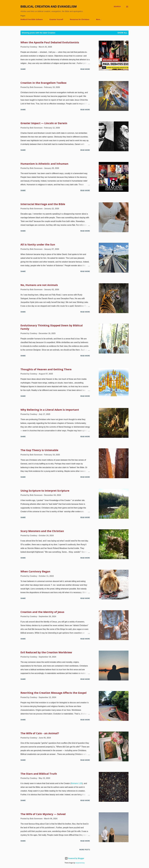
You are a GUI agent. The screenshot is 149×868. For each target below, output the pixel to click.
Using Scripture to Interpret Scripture (45, 491)
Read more (85, 69)
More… (99, 19)
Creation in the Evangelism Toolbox (43, 83)
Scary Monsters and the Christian (42, 531)
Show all (122, 33)
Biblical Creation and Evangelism (49, 7)
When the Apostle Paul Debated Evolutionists (50, 42)
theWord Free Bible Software (32, 19)
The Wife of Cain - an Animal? (40, 733)
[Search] (117, 7)
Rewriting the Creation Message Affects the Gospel (53, 693)
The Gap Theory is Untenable (39, 450)
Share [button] (23, 69)
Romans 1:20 (77, 783)
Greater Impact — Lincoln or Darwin (44, 123)
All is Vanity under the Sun (38, 244)
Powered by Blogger (74, 858)
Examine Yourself (56, 19)
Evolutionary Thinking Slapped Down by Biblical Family (52, 327)
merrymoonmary (80, 863)
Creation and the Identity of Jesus (42, 612)
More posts (85, 850)
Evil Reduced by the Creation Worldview (46, 652)
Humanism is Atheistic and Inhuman (44, 164)
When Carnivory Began (35, 571)
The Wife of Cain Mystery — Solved (43, 814)
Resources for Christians (80, 19)
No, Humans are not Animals (39, 285)
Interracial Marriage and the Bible (43, 204)
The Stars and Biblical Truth (39, 774)
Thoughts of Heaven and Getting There (46, 369)
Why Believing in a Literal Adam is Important (50, 410)
